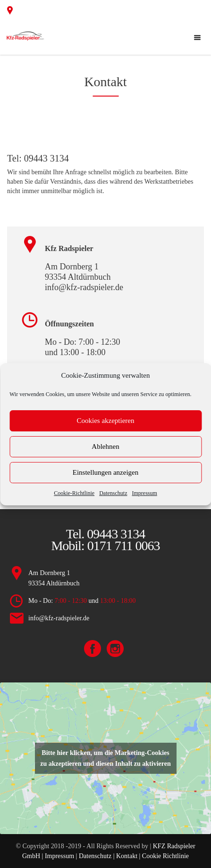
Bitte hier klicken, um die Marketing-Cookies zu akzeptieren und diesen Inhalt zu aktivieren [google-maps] (105, 758)
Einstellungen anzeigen (106, 472)
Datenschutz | (97, 856)
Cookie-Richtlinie (74, 493)
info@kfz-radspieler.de (59, 618)
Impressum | (62, 856)
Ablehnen (105, 446)
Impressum (144, 493)
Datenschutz (113, 493)
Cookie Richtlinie (165, 856)
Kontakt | (128, 856)
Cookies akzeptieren (105, 421)
